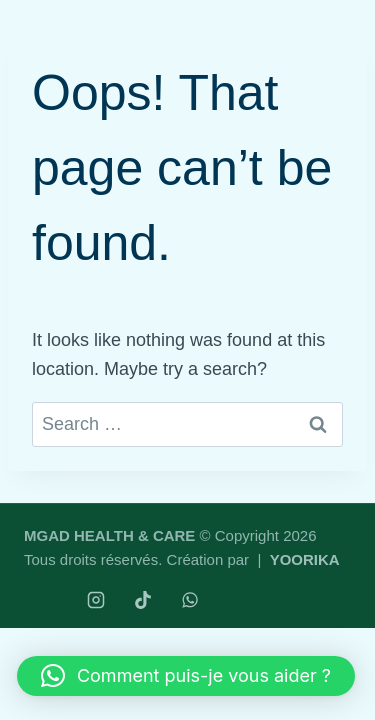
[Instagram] (96, 600)
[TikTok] (143, 600)
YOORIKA (305, 559)
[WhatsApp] (190, 600)
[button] (186, 676)
